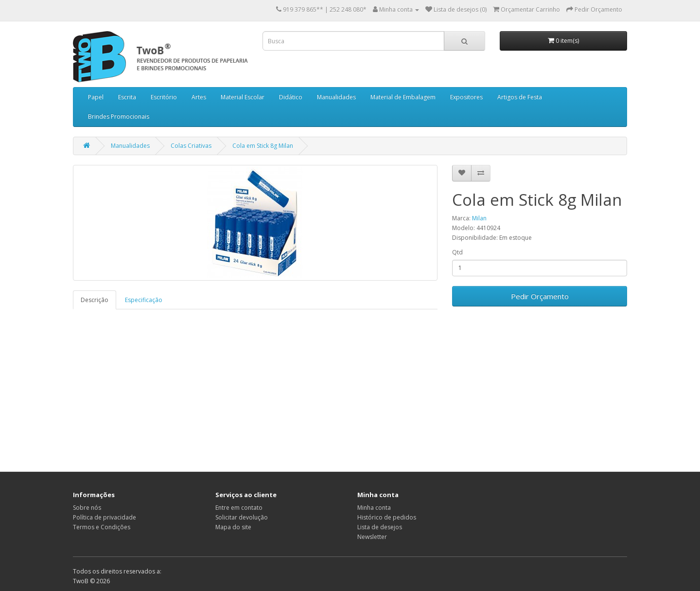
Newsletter (372, 537)
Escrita (127, 97)
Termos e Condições (102, 527)
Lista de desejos (380, 527)
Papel (96, 97)
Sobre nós (87, 508)
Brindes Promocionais (119, 116)
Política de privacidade (105, 517)
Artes (199, 97)
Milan (479, 218)
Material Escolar (243, 97)
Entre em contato (239, 508)
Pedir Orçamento (540, 296)
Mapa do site (233, 527)
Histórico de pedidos (387, 517)
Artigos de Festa (520, 97)
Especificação (144, 300)
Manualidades (336, 97)
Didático (291, 97)
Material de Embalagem (403, 97)
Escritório (164, 97)
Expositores (466, 97)
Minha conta (374, 508)
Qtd (457, 252)
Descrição (95, 300)
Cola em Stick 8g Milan (263, 146)
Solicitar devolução (242, 517)
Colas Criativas (191, 146)
